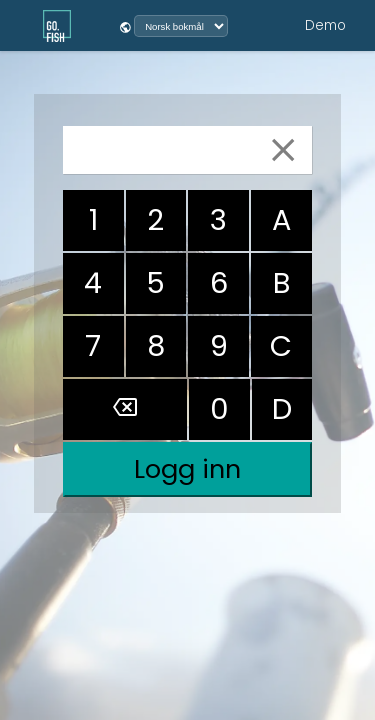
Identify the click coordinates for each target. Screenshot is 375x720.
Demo (325, 25)
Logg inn (187, 469)
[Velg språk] (181, 25)
